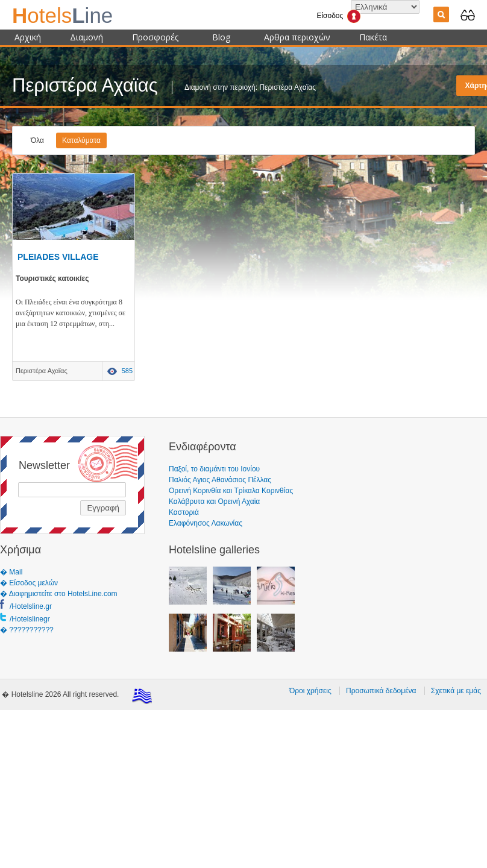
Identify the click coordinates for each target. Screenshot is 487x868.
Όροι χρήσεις (310, 691)
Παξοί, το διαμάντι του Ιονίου (214, 469)
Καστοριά (184, 512)
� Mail (11, 572)
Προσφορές (155, 37)
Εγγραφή (103, 508)
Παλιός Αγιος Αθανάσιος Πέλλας (220, 480)
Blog (221, 37)
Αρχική (28, 37)
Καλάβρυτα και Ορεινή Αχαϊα (214, 502)
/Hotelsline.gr (31, 606)
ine (62, 15)
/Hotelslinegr (30, 619)
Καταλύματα (81, 140)
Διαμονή (86, 37)
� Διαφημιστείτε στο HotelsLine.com (59, 594)
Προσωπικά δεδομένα (381, 691)
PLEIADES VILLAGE (58, 257)
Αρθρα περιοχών (297, 37)
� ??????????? (27, 630)
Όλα (37, 140)
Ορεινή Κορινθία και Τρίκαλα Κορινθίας (231, 491)
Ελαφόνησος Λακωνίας (206, 523)
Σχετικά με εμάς (456, 691)
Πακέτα (373, 37)
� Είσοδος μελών (29, 583)
